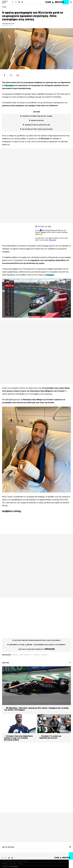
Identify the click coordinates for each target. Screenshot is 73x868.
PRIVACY (21, 864)
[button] (5, 2)
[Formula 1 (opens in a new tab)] (50, 275)
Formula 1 (37, 655)
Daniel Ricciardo (25, 655)
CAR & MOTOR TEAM (8, 24)
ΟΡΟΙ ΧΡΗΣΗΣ (13, 864)
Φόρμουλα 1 (45, 655)
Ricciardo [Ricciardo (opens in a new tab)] (10, 85)
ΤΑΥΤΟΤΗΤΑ (5, 864)
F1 (32, 655)
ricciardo (15, 655)
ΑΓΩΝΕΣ (4, 7)
